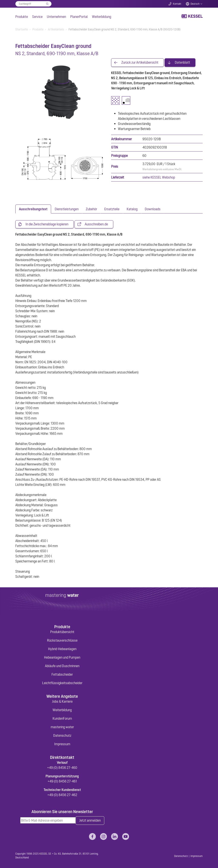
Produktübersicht (62, 632)
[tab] (33, 209)
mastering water (62, 727)
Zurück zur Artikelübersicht (140, 63)
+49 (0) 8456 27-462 (62, 795)
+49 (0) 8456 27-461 (62, 781)
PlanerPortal (79, 17)
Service (37, 17)
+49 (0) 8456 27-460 (62, 768)
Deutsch (195, 4)
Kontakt (177, 4)
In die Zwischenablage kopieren (47, 224)
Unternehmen (56, 17)
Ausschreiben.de (96, 224)
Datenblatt (182, 63)
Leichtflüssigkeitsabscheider (62, 683)
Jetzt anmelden (90, 821)
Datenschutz (62, 735)
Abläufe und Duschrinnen (62, 666)
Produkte (22, 17)
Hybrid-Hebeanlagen (62, 649)
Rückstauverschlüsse (62, 640)
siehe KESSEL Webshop (159, 177)
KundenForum (62, 718)
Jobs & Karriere (62, 701)
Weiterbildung (102, 17)
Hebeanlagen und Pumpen (62, 657)
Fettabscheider (62, 674)
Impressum (62, 744)
